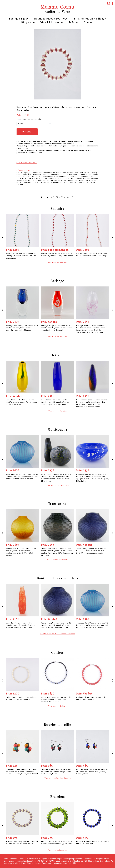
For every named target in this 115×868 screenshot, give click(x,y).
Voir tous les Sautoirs (58, 262)
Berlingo (57, 281)
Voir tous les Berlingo (57, 336)
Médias (74, 22)
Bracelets (58, 797)
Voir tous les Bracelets (57, 850)
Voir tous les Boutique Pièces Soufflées (58, 634)
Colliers (58, 652)
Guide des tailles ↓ (27, 163)
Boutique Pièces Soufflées (51, 19)
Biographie (28, 22)
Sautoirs (58, 209)
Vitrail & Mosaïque (52, 22)
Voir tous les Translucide (58, 559)
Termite (58, 355)
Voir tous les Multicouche (58, 485)
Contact (89, 22)
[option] (58, 64)
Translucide (57, 504)
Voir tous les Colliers (57, 706)
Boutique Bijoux (19, 19)
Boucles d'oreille (58, 725)
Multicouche (58, 429)
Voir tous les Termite (58, 411)
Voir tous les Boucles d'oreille (58, 778)
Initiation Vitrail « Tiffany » (90, 19)
